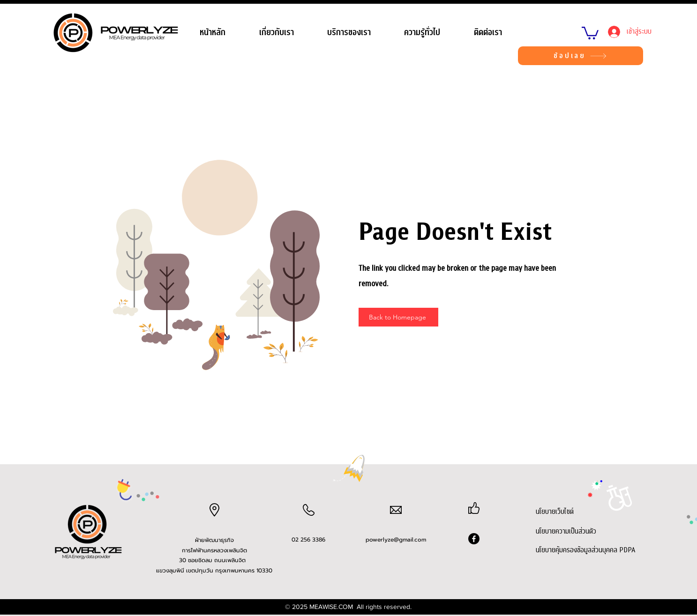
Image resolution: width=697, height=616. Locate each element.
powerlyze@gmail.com (396, 540)
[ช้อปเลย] (581, 56)
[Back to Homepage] (398, 317)
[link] (590, 32)
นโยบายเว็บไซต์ (555, 512)
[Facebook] (474, 539)
